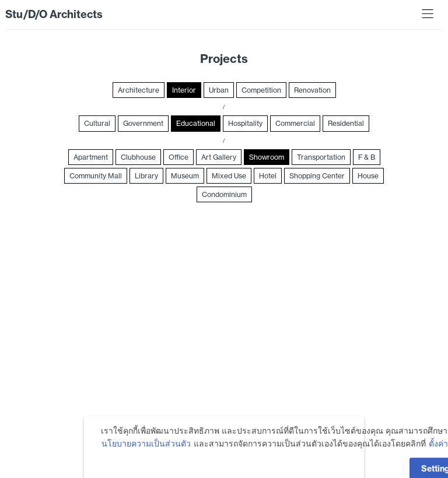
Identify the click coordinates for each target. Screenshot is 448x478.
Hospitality (245, 123)
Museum (185, 176)
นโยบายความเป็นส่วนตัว (146, 454)
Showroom (267, 157)
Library (146, 176)
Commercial (295, 123)
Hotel (268, 176)
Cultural (97, 123)
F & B (367, 157)
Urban (219, 90)
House (368, 176)
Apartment (91, 157)
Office (178, 157)
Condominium (224, 194)
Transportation (321, 157)
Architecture (139, 90)
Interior (184, 90)
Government (143, 123)
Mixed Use (229, 176)
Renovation (312, 90)
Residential (346, 123)
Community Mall (96, 176)
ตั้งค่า (438, 454)
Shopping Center (317, 176)
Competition (261, 90)
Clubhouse (138, 157)
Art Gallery (219, 157)
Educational (196, 123)
